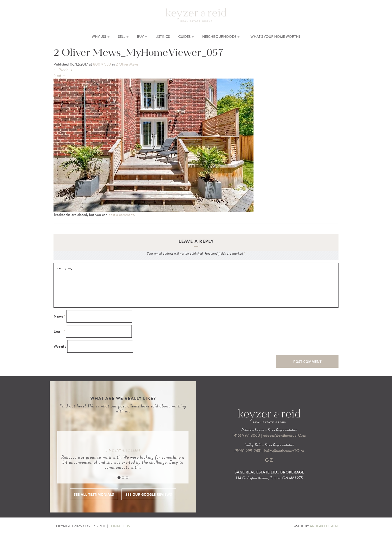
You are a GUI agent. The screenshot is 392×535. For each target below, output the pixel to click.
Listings (163, 37)
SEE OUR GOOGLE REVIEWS (149, 494)
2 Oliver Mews (127, 64)
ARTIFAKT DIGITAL (324, 526)
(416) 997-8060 (246, 435)
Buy (142, 37)
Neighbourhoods (221, 37)
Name (59, 317)
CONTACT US (119, 526)
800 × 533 (102, 64)
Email (59, 332)
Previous (63, 70)
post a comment (121, 215)
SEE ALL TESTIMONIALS (94, 494)
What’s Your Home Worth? (275, 37)
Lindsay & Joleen (123, 450)
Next (60, 76)
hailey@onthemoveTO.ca (284, 451)
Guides (186, 37)
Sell (123, 37)
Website (60, 347)
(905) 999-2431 (248, 451)
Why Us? (101, 37)
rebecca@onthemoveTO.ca (284, 435)
